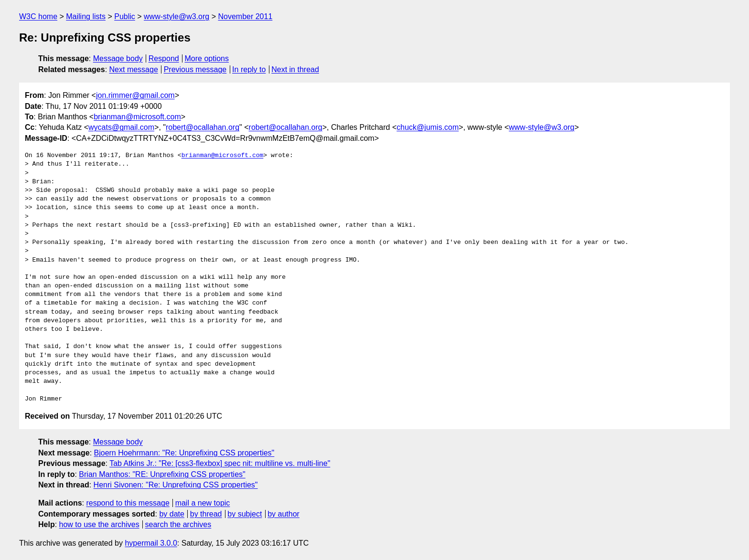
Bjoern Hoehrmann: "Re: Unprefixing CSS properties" (184, 453)
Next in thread (295, 69)
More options (207, 58)
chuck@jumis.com (428, 127)
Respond (164, 58)
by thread (206, 514)
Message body (118, 58)
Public (125, 16)
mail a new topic (203, 503)
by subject (245, 514)
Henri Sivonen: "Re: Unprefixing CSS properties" (176, 485)
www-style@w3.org (177, 16)
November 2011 (245, 16)
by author (284, 514)
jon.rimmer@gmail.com (135, 95)
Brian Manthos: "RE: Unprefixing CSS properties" (162, 474)
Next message (134, 69)
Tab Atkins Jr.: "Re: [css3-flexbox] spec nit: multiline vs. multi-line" (220, 463)
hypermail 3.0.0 (151, 543)
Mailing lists (86, 16)
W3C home (38, 16)
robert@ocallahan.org (203, 127)
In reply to (249, 69)
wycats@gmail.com (121, 127)
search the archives (178, 524)
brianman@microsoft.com (137, 117)
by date (171, 514)
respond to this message (128, 503)
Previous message (195, 69)
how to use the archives (99, 524)
